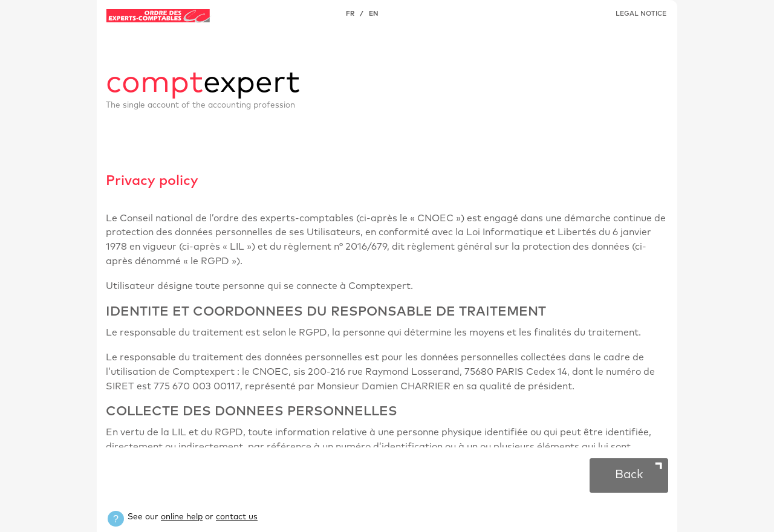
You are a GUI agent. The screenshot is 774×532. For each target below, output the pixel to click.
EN (373, 14)
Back (629, 475)
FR (350, 14)
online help (182, 517)
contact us (237, 517)
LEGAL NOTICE (641, 14)
